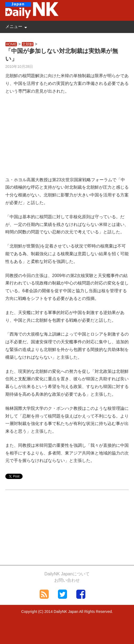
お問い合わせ (67, 580)
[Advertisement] (67, 139)
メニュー (14, 26)
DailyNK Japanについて (67, 574)
